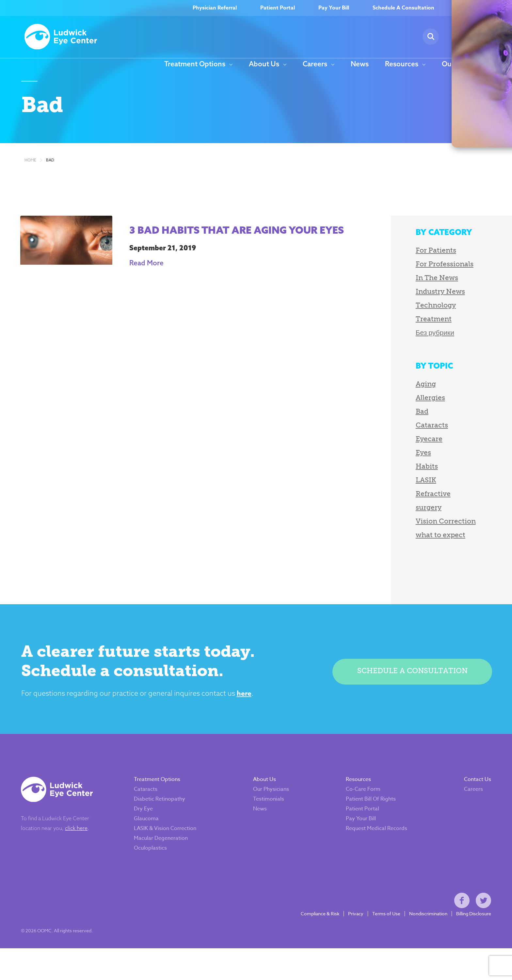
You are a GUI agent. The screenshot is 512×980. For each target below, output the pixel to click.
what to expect (406, 546)
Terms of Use (383, 941)
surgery (394, 518)
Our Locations (465, 64)
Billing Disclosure (470, 941)
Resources (402, 64)
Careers (315, 64)
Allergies (395, 409)
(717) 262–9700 (481, 8)
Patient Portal (278, 8)
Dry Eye (140, 828)
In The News (402, 289)
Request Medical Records (373, 848)
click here (80, 848)
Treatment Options (195, 64)
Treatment (399, 330)
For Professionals (410, 275)
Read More (151, 287)
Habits (392, 477)
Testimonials (265, 819)
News (360, 64)
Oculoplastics (147, 868)
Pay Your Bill (334, 8)
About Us (264, 64)
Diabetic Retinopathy (156, 819)
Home (30, 171)
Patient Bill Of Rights (367, 819)
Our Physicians (267, 809)
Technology (401, 316)
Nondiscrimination (425, 941)
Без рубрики (400, 344)
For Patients (401, 261)
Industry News (405, 302)
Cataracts (397, 436)
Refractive (398, 505)
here (268, 708)
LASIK (391, 491)
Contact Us (474, 799)
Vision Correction (411, 532)
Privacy (352, 941)
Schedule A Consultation (403, 8)
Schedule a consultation (409, 683)
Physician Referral (215, 8)
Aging (391, 395)
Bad (50, 171)
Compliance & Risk (316, 941)
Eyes (388, 464)
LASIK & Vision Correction (161, 848)
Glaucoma (143, 838)
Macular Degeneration (157, 858)
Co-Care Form (360, 809)
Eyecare (394, 450)
